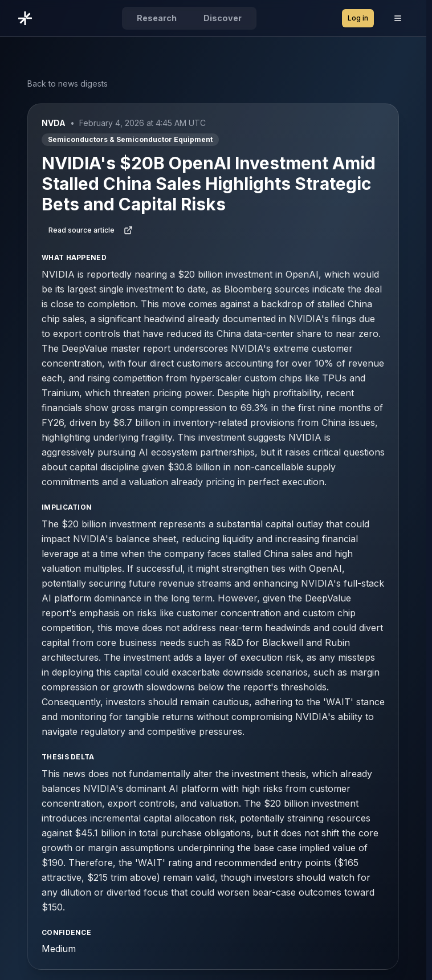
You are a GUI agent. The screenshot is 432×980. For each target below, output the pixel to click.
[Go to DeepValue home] (27, 18)
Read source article (91, 230)
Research (157, 18)
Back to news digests (68, 84)
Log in (358, 18)
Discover (223, 18)
